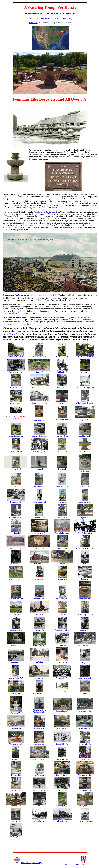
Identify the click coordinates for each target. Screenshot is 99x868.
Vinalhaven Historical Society (46, 212)
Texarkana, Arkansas (85, 357)
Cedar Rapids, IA (16, 436)
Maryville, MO (39, 599)
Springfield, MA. (16, 548)
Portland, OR (16, 713)
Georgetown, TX (85, 775)
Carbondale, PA (62, 711)
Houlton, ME (62, 548)
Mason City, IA (39, 451)
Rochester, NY (16, 662)
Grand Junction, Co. (39, 403)
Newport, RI (16, 728)
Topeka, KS (85, 517)
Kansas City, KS (16, 517)
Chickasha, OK (39, 693)
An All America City (75, 864)
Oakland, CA (62, 372)
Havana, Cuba (16, 837)
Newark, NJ (39, 630)
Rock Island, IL (62, 486)
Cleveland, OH (85, 678)
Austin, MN (62, 579)
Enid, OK (62, 691)
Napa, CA (39, 372)
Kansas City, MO (16, 599)
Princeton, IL (39, 486)
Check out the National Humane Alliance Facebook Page (50, 18)
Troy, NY (39, 662)
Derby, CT (62, 403)
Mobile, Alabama (16, 357)
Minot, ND (39, 678)
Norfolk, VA (62, 790)
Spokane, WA (16, 821)
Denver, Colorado (16, 403)
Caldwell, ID (16, 469)
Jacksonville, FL (12, 416)
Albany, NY (85, 630)
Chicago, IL (39, 469)
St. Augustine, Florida (62, 419)
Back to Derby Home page (31, 863)
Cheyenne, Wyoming (85, 821)
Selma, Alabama (39, 357)
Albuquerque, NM (62, 630)
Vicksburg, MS (85, 599)
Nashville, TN (62, 759)
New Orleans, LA (85, 533)
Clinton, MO (85, 579)
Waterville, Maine (16, 579)
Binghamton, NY (39, 646)
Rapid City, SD (62, 744)
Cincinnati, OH (62, 678)
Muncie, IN (62, 502)
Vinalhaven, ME (62, 564)
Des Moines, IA (85, 436)
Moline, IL (85, 471)
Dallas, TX (85, 759)
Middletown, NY (85, 645)
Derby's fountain (23, 295)
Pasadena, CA (85, 372)
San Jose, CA (62, 388)
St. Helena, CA (16, 388)
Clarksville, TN (39, 759)
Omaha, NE (62, 614)
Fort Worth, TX (62, 775)
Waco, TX (16, 790)
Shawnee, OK (85, 693)
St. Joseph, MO (62, 599)
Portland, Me (39, 564)
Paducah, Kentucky (62, 533)
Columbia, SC (85, 728)
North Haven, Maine (84, 548)
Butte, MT (16, 614)
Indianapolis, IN (39, 502)
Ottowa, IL (16, 486)
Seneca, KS (62, 517)
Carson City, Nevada (85, 614)
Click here (33, 23)
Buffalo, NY (62, 645)
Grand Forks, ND (16, 678)
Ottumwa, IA (62, 451)
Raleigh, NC (85, 662)
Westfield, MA (39, 548)
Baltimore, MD (16, 564)
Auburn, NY (16, 644)
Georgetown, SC (16, 744)
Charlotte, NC (62, 662)
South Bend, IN (85, 502)
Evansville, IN (16, 502)
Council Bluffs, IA (39, 436)
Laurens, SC (39, 744)
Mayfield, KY (39, 533)
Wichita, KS (16, 533)
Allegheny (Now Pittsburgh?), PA (39, 710)
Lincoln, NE (39, 614)
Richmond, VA (85, 790)
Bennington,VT (62, 806)
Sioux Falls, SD (85, 744)
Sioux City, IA (85, 451)
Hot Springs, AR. (62, 357)
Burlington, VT (84, 806)
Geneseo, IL (62, 469)
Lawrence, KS (39, 517)
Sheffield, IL (85, 486)
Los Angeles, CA (16, 372)
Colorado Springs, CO (85, 388)
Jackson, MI (39, 579)
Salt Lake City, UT (39, 790)
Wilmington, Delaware (85, 403)
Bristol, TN (16, 759)
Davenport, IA (62, 436)
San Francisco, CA (39, 388)
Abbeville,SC (39, 728)
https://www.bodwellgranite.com (16, 313)
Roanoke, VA (16, 806)
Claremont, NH (16, 630)
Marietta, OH (16, 693)
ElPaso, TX (39, 775)
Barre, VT (39, 806)
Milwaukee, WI (39, 821)
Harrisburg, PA (85, 711)
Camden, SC (62, 728)
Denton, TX (16, 775)
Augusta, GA (85, 419)
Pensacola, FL (39, 420)
